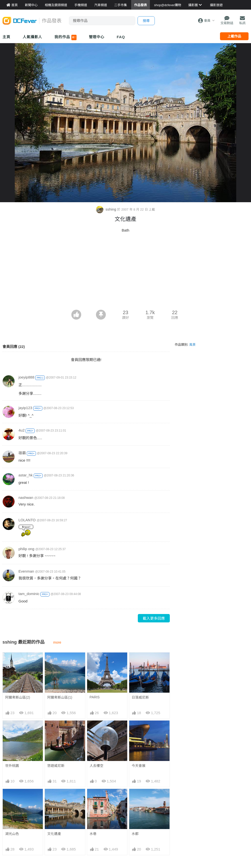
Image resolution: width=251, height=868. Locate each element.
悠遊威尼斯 (56, 766)
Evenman (26, 571)
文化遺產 (54, 834)
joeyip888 (26, 377)
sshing (107, 209)
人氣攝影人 (32, 37)
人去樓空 (96, 766)
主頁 (6, 37)
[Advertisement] (125, 273)
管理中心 (97, 37)
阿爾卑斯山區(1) (60, 697)
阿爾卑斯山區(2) (18, 697)
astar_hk (26, 475)
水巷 (93, 798)
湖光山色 (12, 834)
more (57, 642)
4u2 (22, 430)
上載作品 (234, 36)
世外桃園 (12, 766)
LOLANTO (27, 520)
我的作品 (65, 37)
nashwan (26, 497)
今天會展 (139, 766)
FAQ (121, 37)
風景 (192, 345)
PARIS (95, 697)
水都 (135, 798)
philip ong (26, 549)
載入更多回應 (154, 618)
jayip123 (25, 408)
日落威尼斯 (140, 697)
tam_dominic (29, 594)
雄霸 (22, 453)
